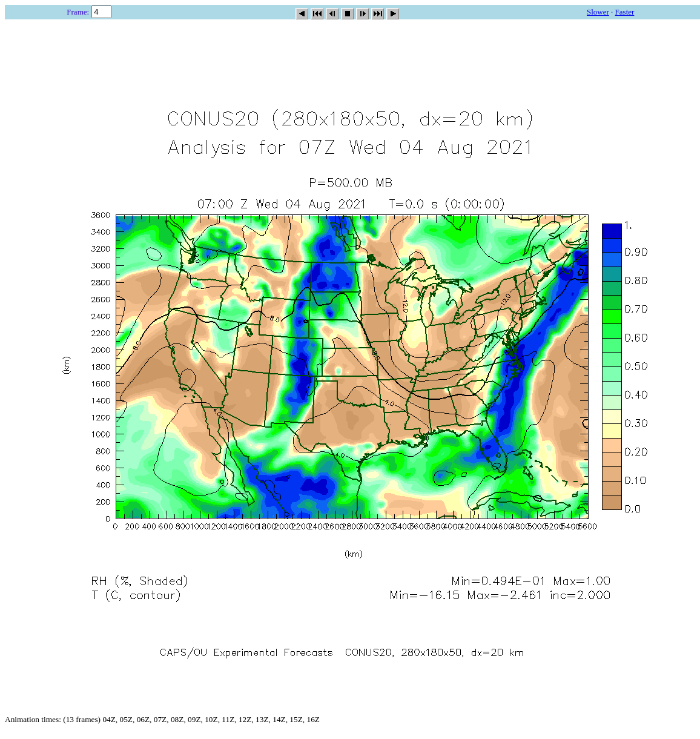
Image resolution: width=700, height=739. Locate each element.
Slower (598, 12)
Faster (625, 12)
